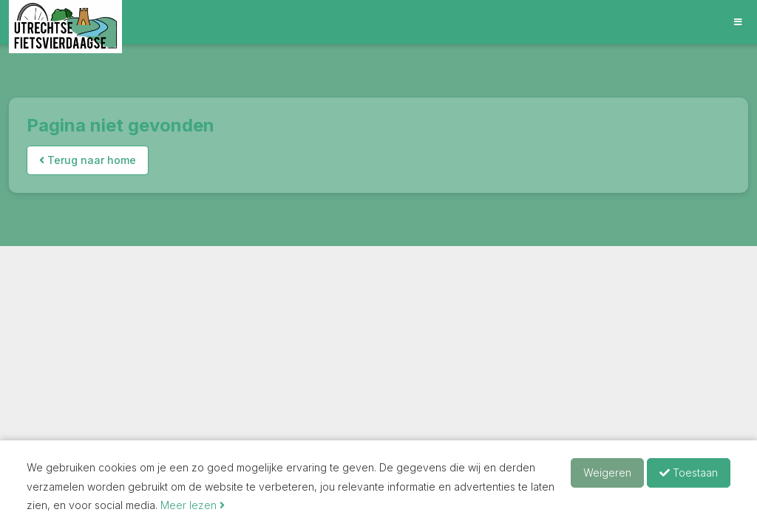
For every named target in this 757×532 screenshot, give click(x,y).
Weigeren (607, 473)
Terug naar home (88, 160)
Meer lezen (193, 505)
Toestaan (689, 473)
